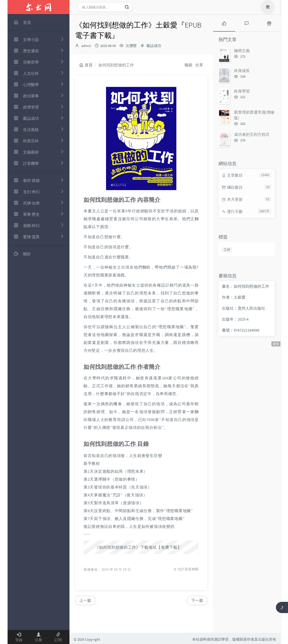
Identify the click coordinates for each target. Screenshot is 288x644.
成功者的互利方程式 (252, 134)
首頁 (86, 65)
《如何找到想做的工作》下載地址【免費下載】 (138, 547)
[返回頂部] (282, 607)
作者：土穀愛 (234, 297)
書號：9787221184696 (241, 330)
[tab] (224, 23)
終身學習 (242, 91)
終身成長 (242, 71)
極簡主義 (242, 51)
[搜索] (127, 7)
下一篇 (197, 600)
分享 (199, 65)
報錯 (188, 65)
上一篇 (85, 600)
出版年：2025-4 (235, 319)
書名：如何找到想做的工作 (246, 286)
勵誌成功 (154, 46)
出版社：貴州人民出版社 (244, 308)
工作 (227, 250)
